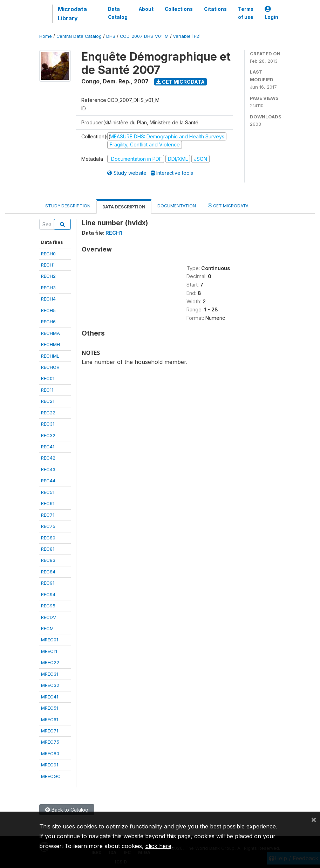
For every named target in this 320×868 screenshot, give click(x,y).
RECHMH (50, 344)
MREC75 (50, 742)
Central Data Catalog (79, 36)
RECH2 (48, 276)
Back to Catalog (67, 810)
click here (158, 846)
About (146, 9)
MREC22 (50, 662)
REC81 (48, 549)
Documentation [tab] (177, 206)
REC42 (48, 458)
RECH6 (48, 322)
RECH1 (48, 265)
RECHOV (50, 367)
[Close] (314, 819)
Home (46, 36)
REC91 (48, 583)
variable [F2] (187, 36)
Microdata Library (72, 14)
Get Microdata (180, 82)
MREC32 (50, 685)
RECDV (49, 617)
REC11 (47, 390)
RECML (49, 628)
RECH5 (48, 310)
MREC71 (50, 731)
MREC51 (50, 708)
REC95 (48, 606)
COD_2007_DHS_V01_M (144, 36)
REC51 (48, 492)
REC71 (48, 515)
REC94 (48, 594)
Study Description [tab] (68, 206)
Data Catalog (118, 13)
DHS (111, 36)
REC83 (48, 560)
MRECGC (51, 776)
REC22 (48, 413)
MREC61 (50, 719)
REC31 (48, 424)
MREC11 (49, 651)
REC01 (48, 378)
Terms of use (246, 13)
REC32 (48, 435)
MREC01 (50, 640)
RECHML (50, 356)
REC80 (48, 538)
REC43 (48, 469)
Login (271, 13)
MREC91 (50, 765)
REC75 (48, 526)
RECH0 (48, 254)
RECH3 (48, 288)
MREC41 (50, 697)
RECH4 (48, 299)
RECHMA (50, 333)
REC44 (48, 481)
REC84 (48, 572)
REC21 (48, 401)
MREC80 (50, 753)
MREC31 (50, 674)
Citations (215, 9)
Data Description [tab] (124, 207)
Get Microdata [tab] (228, 205)
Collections (179, 9)
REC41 (48, 447)
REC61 (48, 503)
